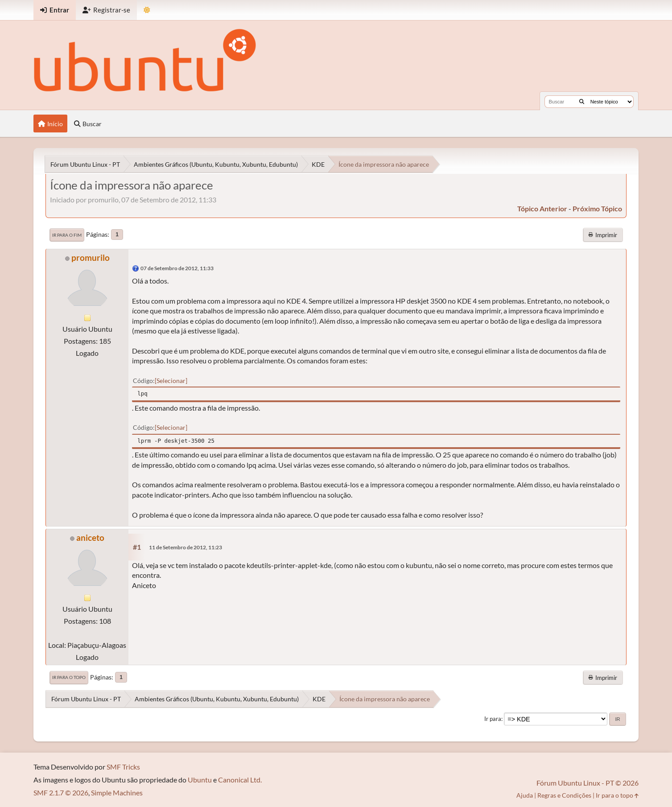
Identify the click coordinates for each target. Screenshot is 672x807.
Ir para (493, 719)
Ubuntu (200, 780)
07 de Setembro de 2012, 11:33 (177, 268)
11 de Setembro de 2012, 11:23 (186, 547)
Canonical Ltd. (240, 780)
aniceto (90, 537)
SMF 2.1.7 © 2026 (61, 793)
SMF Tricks (123, 767)
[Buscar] (582, 102)
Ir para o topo (69, 677)
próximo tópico (597, 208)
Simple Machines (117, 793)
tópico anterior (542, 208)
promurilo (91, 257)
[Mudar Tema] (147, 10)
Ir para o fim (67, 235)
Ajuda (525, 795)
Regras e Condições (564, 795)
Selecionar (171, 381)
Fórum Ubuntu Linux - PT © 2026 (587, 783)
